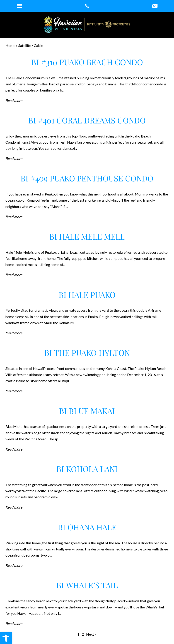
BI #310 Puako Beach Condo (87, 62)
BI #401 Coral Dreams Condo (87, 120)
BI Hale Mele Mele (87, 236)
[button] (6, 638)
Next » (91, 634)
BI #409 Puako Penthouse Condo (87, 178)
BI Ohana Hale (87, 527)
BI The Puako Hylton (87, 353)
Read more (14, 100)
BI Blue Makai (87, 411)
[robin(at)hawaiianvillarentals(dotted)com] (155, 6)
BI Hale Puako (87, 295)
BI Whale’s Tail (87, 585)
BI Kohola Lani (87, 469)
